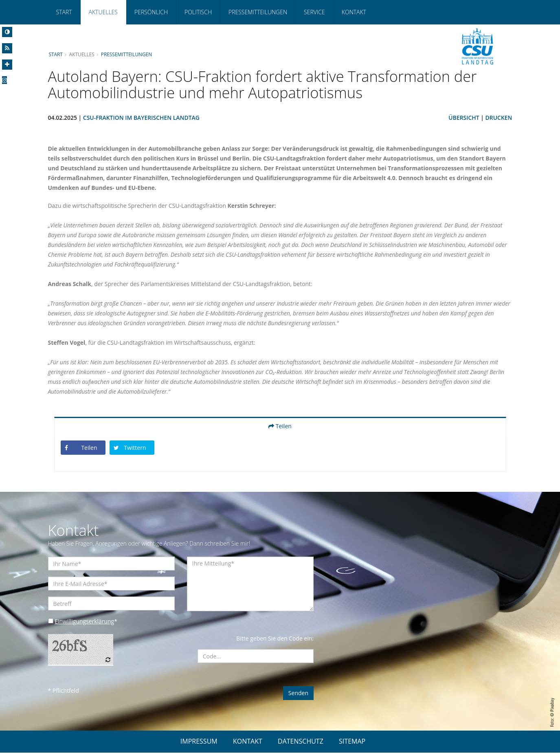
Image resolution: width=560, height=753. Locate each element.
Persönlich (151, 12)
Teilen (280, 426)
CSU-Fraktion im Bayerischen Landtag (142, 118)
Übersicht (464, 118)
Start (64, 12)
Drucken (499, 118)
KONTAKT (248, 742)
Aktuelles (103, 12)
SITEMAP (352, 742)
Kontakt (354, 12)
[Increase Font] (7, 65)
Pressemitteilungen (258, 12)
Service (314, 12)
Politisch (198, 12)
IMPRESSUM (199, 742)
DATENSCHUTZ (301, 742)
